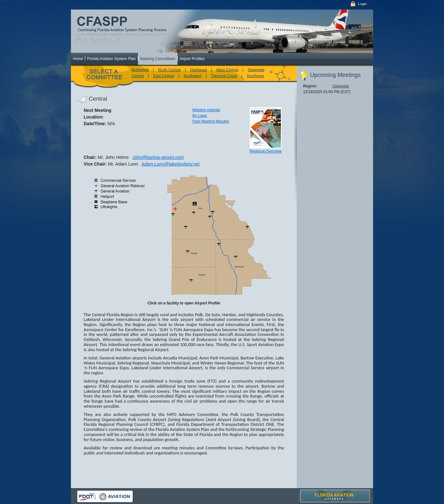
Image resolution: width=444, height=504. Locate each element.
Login (362, 4)
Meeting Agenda (206, 110)
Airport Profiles (192, 59)
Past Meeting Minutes (211, 121)
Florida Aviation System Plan (111, 59)
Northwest (140, 70)
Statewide (256, 70)
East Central (163, 76)
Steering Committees (158, 59)
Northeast (198, 70)
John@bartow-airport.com (158, 157)
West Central (227, 70)
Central (138, 76)
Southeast (255, 76)
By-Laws (200, 116)
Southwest (192, 76)
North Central (169, 70)
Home (78, 59)
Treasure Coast (224, 76)
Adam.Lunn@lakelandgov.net (171, 164)
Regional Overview (266, 151)
